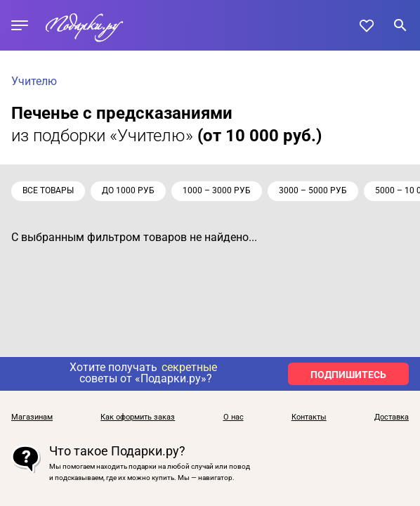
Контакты (309, 417)
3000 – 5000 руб (313, 190)
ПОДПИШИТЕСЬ (348, 375)
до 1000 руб (128, 190)
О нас (234, 417)
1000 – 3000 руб (217, 190)
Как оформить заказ (138, 417)
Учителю (34, 81)
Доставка (392, 417)
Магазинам (32, 417)
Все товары (48, 190)
